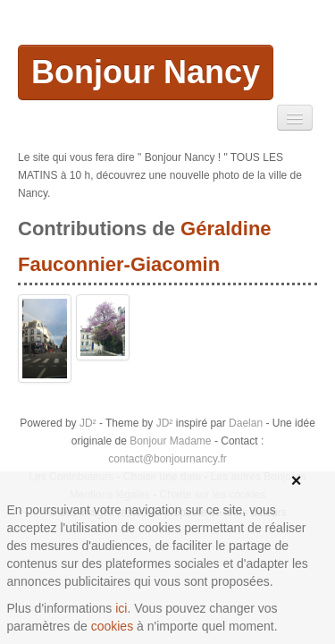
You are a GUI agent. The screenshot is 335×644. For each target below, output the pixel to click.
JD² (88, 423)
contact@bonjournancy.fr (167, 459)
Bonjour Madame (170, 441)
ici (121, 608)
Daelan (246, 423)
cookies (112, 626)
